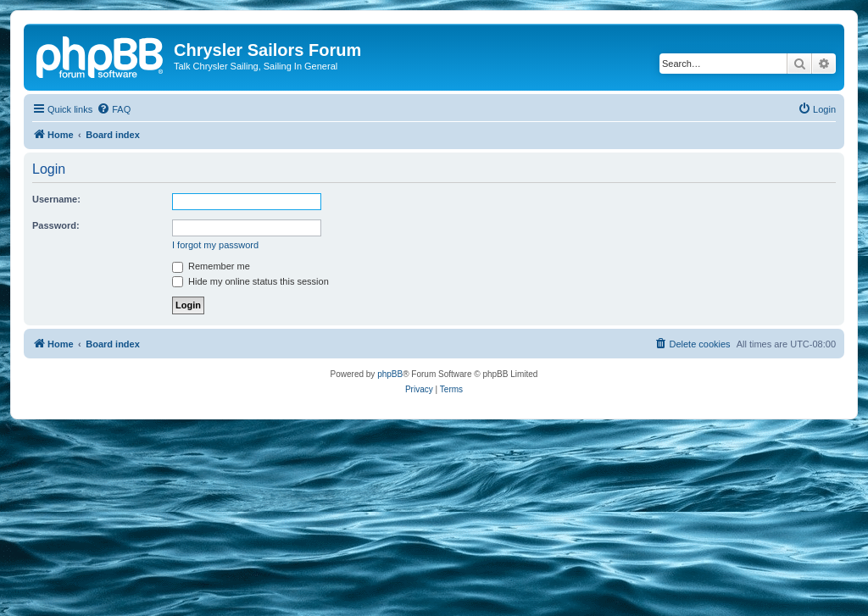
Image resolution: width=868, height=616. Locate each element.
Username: (56, 199)
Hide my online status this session (250, 281)
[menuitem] (114, 109)
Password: (56, 225)
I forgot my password (215, 245)
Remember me (211, 266)
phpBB (390, 374)
